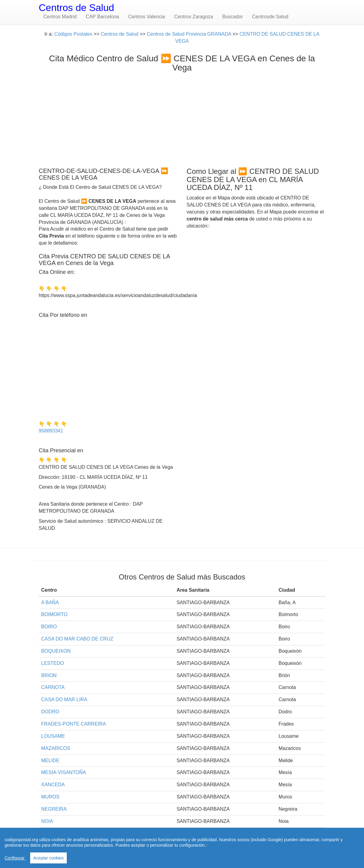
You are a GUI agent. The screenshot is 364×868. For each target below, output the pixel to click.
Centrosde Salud (270, 17)
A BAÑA (50, 603)
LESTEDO (53, 663)
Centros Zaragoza (194, 17)
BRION (49, 675)
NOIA (47, 821)
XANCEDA (53, 785)
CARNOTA (53, 687)
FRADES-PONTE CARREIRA (73, 724)
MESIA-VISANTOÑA (64, 772)
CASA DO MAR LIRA (64, 699)
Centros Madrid (60, 17)
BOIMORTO (54, 614)
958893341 (51, 431)
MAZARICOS (56, 748)
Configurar (15, 858)
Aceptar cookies (48, 858)
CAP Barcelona (102, 17)
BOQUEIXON (56, 651)
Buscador (233, 17)
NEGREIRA (54, 809)
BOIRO (49, 627)
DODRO (50, 712)
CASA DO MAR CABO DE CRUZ (77, 639)
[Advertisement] (182, 118)
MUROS (50, 797)
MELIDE (50, 760)
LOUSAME (53, 736)
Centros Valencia (146, 17)
